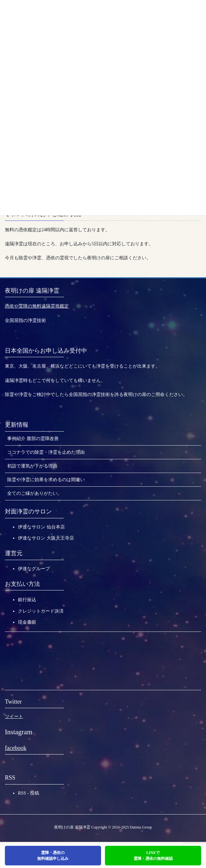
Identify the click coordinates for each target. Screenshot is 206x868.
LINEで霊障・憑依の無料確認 (153, 856)
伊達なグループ (34, 569)
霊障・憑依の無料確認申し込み (53, 856)
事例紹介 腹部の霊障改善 (33, 439)
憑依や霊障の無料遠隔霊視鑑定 (37, 306)
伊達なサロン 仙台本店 (41, 527)
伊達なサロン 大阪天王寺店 (46, 538)
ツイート (14, 716)
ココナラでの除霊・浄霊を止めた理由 (46, 452)
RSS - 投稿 (29, 793)
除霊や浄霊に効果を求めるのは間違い (46, 480)
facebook (16, 748)
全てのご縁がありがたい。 (35, 493)
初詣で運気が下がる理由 (32, 466)
